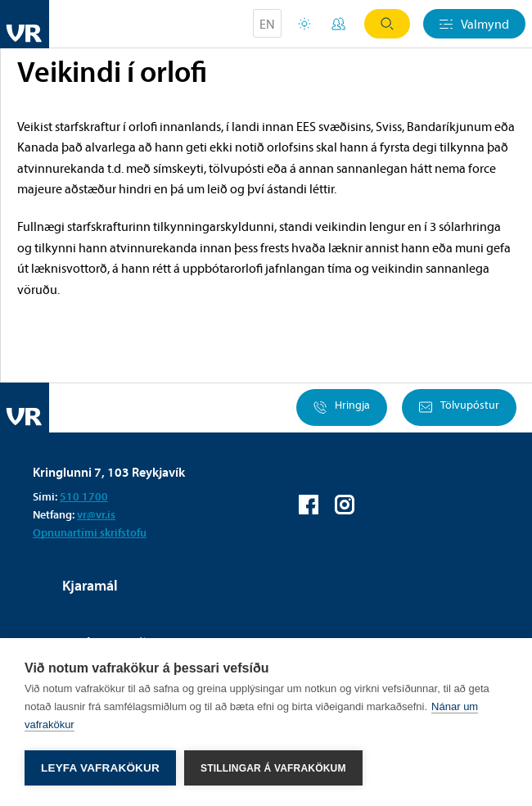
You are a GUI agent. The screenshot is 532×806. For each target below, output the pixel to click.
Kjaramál (90, 585)
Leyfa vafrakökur (100, 768)
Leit (387, 24)
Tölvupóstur (459, 408)
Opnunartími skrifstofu (90, 532)
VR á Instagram (345, 505)
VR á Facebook (309, 505)
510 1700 (84, 496)
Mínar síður (338, 24)
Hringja (342, 408)
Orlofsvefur (304, 24)
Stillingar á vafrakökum (273, 768)
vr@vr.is (96, 514)
